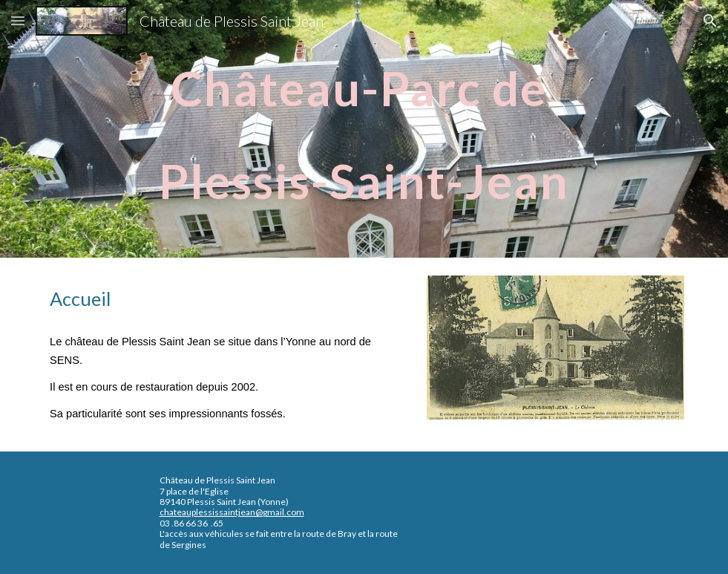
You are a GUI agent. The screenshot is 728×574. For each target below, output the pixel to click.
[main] (364, 129)
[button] (18, 20)
